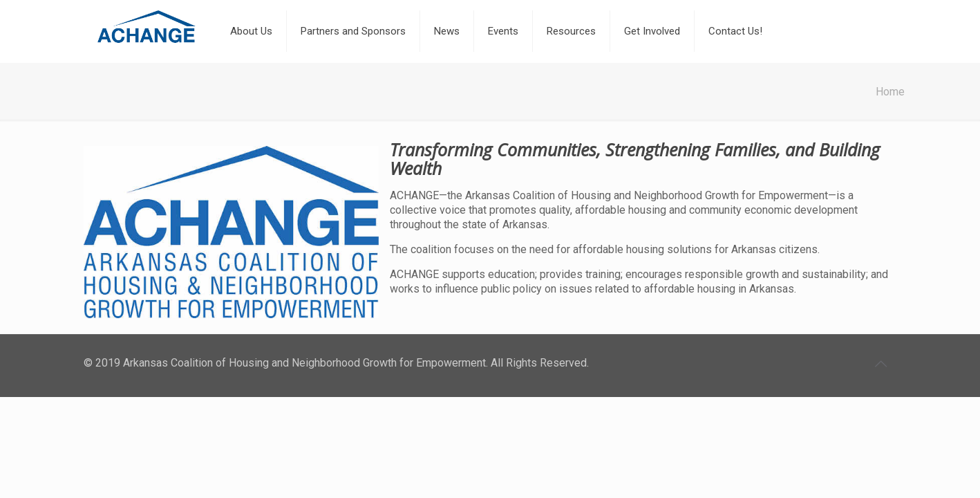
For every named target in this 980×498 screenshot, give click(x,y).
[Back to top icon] (882, 364)
